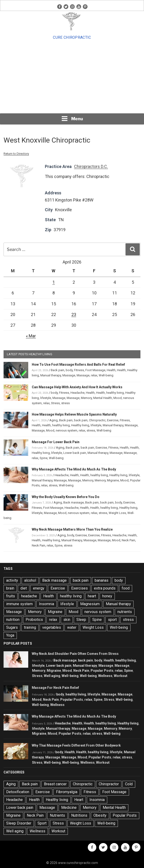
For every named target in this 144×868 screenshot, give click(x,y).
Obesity (100, 815)
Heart (79, 800)
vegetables (52, 627)
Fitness (79, 370)
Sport (42, 823)
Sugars (12, 627)
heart (92, 596)
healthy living (115, 393)
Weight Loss (117, 513)
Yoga (10, 635)
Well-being (106, 375)
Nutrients (57, 815)
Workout (121, 676)
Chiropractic (97, 420)
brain (10, 588)
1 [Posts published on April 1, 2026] (54, 282)
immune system (19, 604)
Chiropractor (109, 784)
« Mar (31, 336)
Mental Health (103, 398)
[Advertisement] (72, 77)
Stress (55, 403)
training (30, 627)
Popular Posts (102, 671)
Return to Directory (16, 154)
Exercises (79, 588)
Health (111, 370)
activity (12, 580)
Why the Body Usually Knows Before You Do (66, 497)
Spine (44, 458)
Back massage (74, 502)
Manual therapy (51, 375)
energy (39, 588)
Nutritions (79, 815)
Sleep (81, 620)
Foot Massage (95, 370)
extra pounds (105, 588)
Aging (53, 420)
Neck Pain (128, 540)
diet (24, 588)
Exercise (113, 420)
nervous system (67, 430)
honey (107, 596)
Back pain (58, 370)
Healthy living (80, 425)
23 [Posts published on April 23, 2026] (74, 314)
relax (94, 375)
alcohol (30, 580)
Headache (77, 393)
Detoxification (18, 792)
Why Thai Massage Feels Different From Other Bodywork (76, 745)
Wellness (105, 676)
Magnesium (90, 604)
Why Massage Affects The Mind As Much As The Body (74, 469)
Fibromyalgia (67, 792)
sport (112, 620)
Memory (86, 398)
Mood (118, 398)
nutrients (125, 612)
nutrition (13, 620)
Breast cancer (55, 784)
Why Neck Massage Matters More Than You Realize (72, 529)
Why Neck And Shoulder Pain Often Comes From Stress (75, 654)
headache (29, 596)
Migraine (113, 480)
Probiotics (34, 620)
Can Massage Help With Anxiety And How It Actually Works (77, 387)
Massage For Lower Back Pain (56, 442)
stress (65, 403)
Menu (72, 119)
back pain (81, 420)
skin (67, 620)
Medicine (69, 808)
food (126, 588)
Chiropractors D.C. (91, 166)
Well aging (52, 676)
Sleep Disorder (19, 823)
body (69, 370)
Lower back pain (75, 453)
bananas (102, 580)
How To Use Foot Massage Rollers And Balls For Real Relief (78, 364)
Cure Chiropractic (72, 37)
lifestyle (46, 398)
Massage (69, 375)
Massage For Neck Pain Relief (55, 688)
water (72, 627)
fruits (11, 596)
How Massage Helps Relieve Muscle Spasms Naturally (74, 414)
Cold (129, 784)
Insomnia (46, 604)
